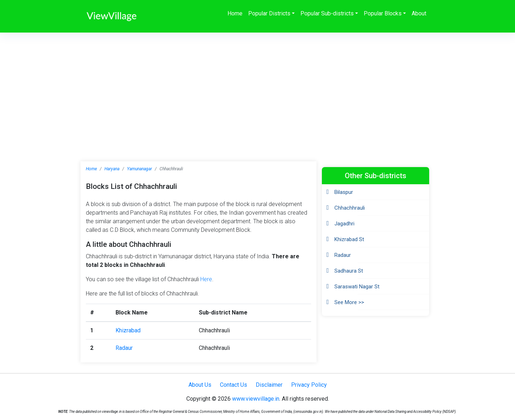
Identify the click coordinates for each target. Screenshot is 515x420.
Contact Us (234, 385)
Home (235, 13)
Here (206, 279)
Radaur (124, 348)
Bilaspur (344, 192)
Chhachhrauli (350, 208)
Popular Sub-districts (327, 13)
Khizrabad (128, 330)
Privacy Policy (309, 385)
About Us (200, 385)
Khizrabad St (349, 239)
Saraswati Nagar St (357, 287)
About (419, 13)
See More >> (349, 302)
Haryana (112, 169)
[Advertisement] (257, 86)
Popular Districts (269, 13)
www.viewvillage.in (256, 399)
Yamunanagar (139, 169)
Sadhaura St (349, 271)
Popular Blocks (383, 13)
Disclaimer (269, 385)
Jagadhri (344, 224)
